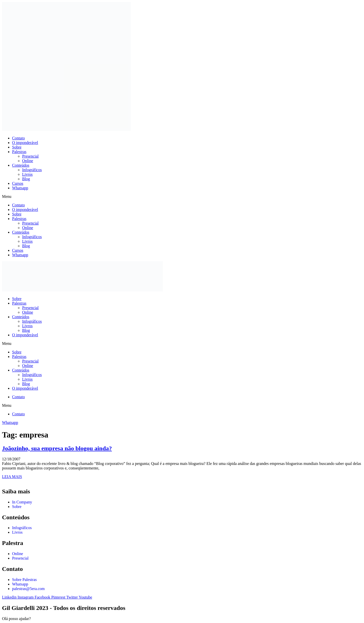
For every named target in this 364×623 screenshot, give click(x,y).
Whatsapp (20, 188)
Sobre (17, 147)
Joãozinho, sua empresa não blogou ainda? (57, 448)
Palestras (19, 152)
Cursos (18, 183)
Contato (18, 138)
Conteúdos (21, 165)
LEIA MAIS (12, 477)
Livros (27, 174)
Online (28, 161)
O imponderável (25, 143)
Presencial (30, 156)
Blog (26, 179)
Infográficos (32, 170)
